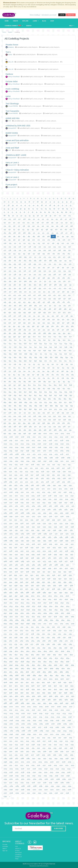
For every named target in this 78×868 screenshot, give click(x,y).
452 (19, 302)
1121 (31, 468)
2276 (33, 783)
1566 (60, 586)
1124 (47, 468)
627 (30, 344)
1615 (50, 599)
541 (34, 323)
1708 (11, 627)
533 (68, 319)
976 (64, 427)
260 (49, 254)
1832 (56, 658)
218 (53, 243)
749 (67, 371)
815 (34, 389)
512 (39, 316)
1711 (27, 627)
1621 (11, 603)
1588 (39, 593)
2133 (5, 745)
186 (39, 236)
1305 (45, 517)
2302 (46, 790)
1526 (54, 575)
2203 (34, 762)
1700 (39, 624)
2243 (51, 772)
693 (10, 361)
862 (60, 399)
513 (44, 316)
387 (50, 285)
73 (12, 212)
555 (28, 326)
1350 (11, 530)
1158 (21, 478)
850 (71, 396)
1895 (68, 676)
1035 (34, 444)
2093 (65, 731)
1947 (5, 693)
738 (15, 371)
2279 (50, 783)
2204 (40, 762)
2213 (22, 765)
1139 (59, 472)
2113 (38, 738)
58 (21, 209)
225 (15, 247)
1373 (67, 534)
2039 (29, 717)
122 (19, 223)
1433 (39, 551)
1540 (60, 579)
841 (25, 396)
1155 (5, 478)
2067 (53, 724)
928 (35, 416)
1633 (11, 606)
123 (24, 223)
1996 (61, 703)
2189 (28, 758)
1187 (38, 485)
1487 (50, 565)
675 (61, 354)
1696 (17, 624)
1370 (51, 534)
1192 (65, 485)
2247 (5, 776)
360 (54, 278)
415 (49, 292)
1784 (70, 644)
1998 (73, 703)
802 (40, 385)
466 (20, 306)
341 (30, 275)
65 (50, 209)
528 (44, 319)
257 (34, 254)
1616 (55, 599)
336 (5, 275)
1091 (11, 461)
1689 (46, 620)
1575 (37, 589)
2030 (47, 714)
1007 (17, 437)
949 (70, 420)
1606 (67, 596)
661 (60, 351)
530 (54, 319)
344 (45, 275)
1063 (56, 451)
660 (55, 351)
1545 (16, 582)
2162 (22, 752)
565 (5, 330)
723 (14, 368)
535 (5, 323)
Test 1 (8, 52)
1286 (11, 513)
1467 (11, 561)
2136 (22, 745)
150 (10, 230)
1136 (43, 472)
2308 (11, 793)
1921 (5, 686)
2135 (16, 745)
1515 (65, 572)
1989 (22, 703)
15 (57, 198)
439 (25, 299)
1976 (21, 700)
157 (42, 230)
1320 (59, 520)
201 (39, 240)
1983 (60, 700)
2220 (61, 765)
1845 (62, 662)
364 (5, 281)
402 (55, 288)
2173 (11, 755)
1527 (59, 575)
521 (10, 319)
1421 (43, 548)
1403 (16, 544)
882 (20, 406)
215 (39, 243)
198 (24, 240)
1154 (69, 475)
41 (21, 205)
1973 (5, 700)
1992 (39, 703)
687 (51, 357)
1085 (45, 458)
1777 (32, 644)
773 (39, 378)
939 (20, 420)
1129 (5, 472)
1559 (21, 586)
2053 (40, 720)
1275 (21, 510)
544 (49, 323)
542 (39, 323)
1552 (54, 582)
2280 (56, 783)
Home (7, 21)
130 (57, 223)
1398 (61, 541)
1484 (33, 565)
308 (10, 268)
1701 (45, 624)
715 (48, 364)
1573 (27, 589)
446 (59, 299)
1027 (56, 440)
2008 (59, 707)
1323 (5, 523)
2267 (52, 779)
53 (71, 205)
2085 (17, 731)
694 (15, 361)
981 (20, 430)
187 (43, 236)
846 (50, 396)
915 (44, 413)
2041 (41, 717)
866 (10, 402)
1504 (5, 572)
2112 (33, 738)
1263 (28, 506)
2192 (45, 758)
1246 (5, 503)
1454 (11, 558)
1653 (56, 610)
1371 (56, 534)
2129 (55, 741)
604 (55, 337)
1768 (55, 641)
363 (69, 278)
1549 (38, 582)
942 (35, 420)
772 (34, 378)
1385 (61, 537)
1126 (58, 468)
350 (5, 278)
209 (10, 243)
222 (73, 243)
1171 (21, 482)
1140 (64, 472)
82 (49, 212)
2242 (46, 772)
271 (35, 257)
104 (5, 219)
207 (69, 240)
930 (45, 416)
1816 (38, 655)
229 (35, 247)
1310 (5, 520)
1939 (33, 689)
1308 (62, 517)
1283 (66, 510)
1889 (34, 676)
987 (50, 430)
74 (16, 212)
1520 (21, 575)
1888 (28, 676)
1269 (62, 506)
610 (15, 340)
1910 (17, 682)
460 (59, 302)
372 (45, 281)
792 (59, 382)
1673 (28, 617)
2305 (64, 790)
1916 (49, 682)
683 (30, 357)
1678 (55, 617)
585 (30, 333)
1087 (57, 458)
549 (73, 323)
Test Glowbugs (12, 104)
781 (5, 382)
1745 (70, 634)
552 (14, 326)
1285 (5, 513)
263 (64, 254)
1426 (71, 548)
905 (66, 409)
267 (15, 257)
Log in (62, 15)
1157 (16, 478)
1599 (27, 596)
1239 (39, 499)
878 (70, 402)
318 (58, 268)
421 (5, 295)
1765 (38, 641)
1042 (5, 447)
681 (20, 357)
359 (49, 278)
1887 (23, 676)
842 (30, 396)
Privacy (17, 851)
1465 (72, 558)
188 (48, 236)
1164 (53, 478)
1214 (44, 492)
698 (35, 361)
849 (66, 396)
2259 (5, 779)
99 (50, 216)
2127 (44, 741)
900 (41, 409)
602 (44, 337)
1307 (56, 517)
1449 (55, 555)
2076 (34, 727)
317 (53, 268)
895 (15, 409)
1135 (37, 472)
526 (34, 319)
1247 (11, 503)
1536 (38, 579)
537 (15, 323)
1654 (62, 610)
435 (5, 299)
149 (5, 230)
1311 (10, 520)
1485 (39, 565)
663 (70, 351)
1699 (34, 624)
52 (66, 205)
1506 (16, 572)
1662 (34, 613)
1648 (28, 610)
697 (30, 361)
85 (62, 212)
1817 (43, 655)
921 (73, 413)
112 (43, 219)
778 (63, 378)
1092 (17, 461)
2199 (11, 762)
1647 (22, 610)
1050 (51, 447)
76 (24, 212)
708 (15, 364)
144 (52, 226)
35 (67, 202)
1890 (40, 676)
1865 (34, 669)
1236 (22, 499)
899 (35, 409)
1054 (5, 451)
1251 (33, 503)
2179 (43, 755)
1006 (11, 437)
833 (56, 392)
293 (5, 264)
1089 (69, 458)
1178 (58, 482)
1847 (5, 665)
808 (71, 385)
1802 (28, 651)
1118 (15, 468)
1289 (28, 513)
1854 (44, 665)
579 (72, 330)
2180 (49, 755)
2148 (16, 748)
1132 (21, 472)
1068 (17, 454)
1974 (11, 700)
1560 (27, 586)
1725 (32, 631)
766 (5, 378)
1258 (71, 503)
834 (61, 392)
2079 (51, 727)
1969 (56, 696)
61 (33, 209)
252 (9, 254)
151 (14, 230)
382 (25, 285)
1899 (22, 679)
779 (68, 378)
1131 (16, 472)
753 (14, 375)
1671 (17, 617)
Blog (44, 21)
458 (49, 302)
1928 (44, 686)
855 (25, 399)
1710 (22, 627)
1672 (22, 617)
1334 (67, 523)
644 (46, 347)
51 (63, 205)
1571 (16, 589)
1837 (17, 662)
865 (5, 402)
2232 (57, 769)
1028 (62, 440)
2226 (23, 769)
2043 (52, 717)
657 (40, 351)
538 (19, 323)
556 (33, 326)
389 (60, 285)
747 (58, 371)
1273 (11, 510)
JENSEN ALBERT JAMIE (16, 155)
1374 (72, 534)
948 (65, 420)
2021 (62, 710)
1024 (39, 440)
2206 (52, 762)
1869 (57, 669)
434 (69, 295)
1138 (53, 472)
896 (20, 409)
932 (55, 416)
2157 (66, 748)
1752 (37, 638)
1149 (43, 475)
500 (50, 313)
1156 (10, 478)
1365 (22, 534)
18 (69, 198)
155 (33, 230)
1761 (16, 641)
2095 (5, 734)
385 (40, 285)
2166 (45, 752)
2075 (28, 727)
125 (33, 223)
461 (64, 302)
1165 (59, 478)
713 (39, 364)
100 (55, 216)
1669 (5, 617)
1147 (32, 475)
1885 (11, 676)
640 (25, 347)
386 (45, 285)
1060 (39, 451)
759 (43, 375)
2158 (71, 748)
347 (60, 275)
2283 (5, 786)
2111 (28, 738)
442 (40, 299)
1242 (55, 499)
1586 (27, 593)
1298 (5, 517)
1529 (70, 575)
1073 (45, 454)
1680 (67, 617)
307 (5, 268)
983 (30, 430)
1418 (27, 548)
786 (30, 382)
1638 (39, 606)
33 (58, 202)
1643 (68, 606)
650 (5, 351)
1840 (34, 662)
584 (25, 333)
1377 (16, 537)
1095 (34, 461)
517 (62, 316)
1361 (71, 530)
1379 (27, 537)
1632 (5, 606)
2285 (17, 786)
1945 (66, 689)
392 (5, 288)
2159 (5, 752)
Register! (71, 15)
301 (45, 264)
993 (10, 434)
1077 (67, 454)
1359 (60, 530)
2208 (64, 762)
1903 (45, 679)
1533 (21, 579)
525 (29, 319)
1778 (37, 644)
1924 (22, 686)
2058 (69, 720)
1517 (5, 575)
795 (5, 385)
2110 (22, 738)
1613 (39, 599)
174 (53, 233)
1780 (48, 644)
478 (10, 309)
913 (34, 413)
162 (66, 230)
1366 (28, 534)
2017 (39, 710)
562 (62, 326)
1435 (50, 551)
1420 (38, 548)
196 (14, 240)
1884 (5, 676)
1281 (55, 510)
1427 (5, 551)
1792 (44, 648)
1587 (33, 593)
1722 (16, 631)
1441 (11, 555)
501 (54, 313)
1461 (49, 558)
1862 (17, 669)
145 (57, 226)
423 (15, 295)
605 (60, 337)
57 (17, 209)
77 (28, 212)
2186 (11, 758)
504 (69, 313)
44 (34, 205)
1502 (66, 568)
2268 (58, 779)
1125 (53, 468)
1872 (5, 672)
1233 (5, 499)
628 (35, 344)
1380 (33, 537)
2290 (47, 786)
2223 (5, 769)
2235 (5, 772)
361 (59, 278)
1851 (28, 665)
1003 (62, 434)
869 (26, 402)
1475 (55, 561)
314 (39, 268)
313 (34, 268)
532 (63, 319)
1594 (72, 593)
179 (5, 236)
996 (25, 434)
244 (40, 250)
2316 (56, 793)
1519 (16, 575)
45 (38, 205)
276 (59, 257)
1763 (27, 641)
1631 (68, 603)
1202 (49, 489)
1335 (72, 523)
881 (15, 406)
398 (35, 288)
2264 (34, 779)
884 (31, 406)
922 (5, 416)
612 (25, 340)
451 (15, 302)
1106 (22, 465)
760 (48, 375)
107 (19, 219)
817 (44, 389)
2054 (46, 720)
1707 (5, 627)
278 (69, 257)
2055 (52, 720)
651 (10, 351)
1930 (55, 686)
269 (25, 257)
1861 (11, 669)
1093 (22, 461)
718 (62, 364)
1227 (44, 496)
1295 (61, 513)
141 (38, 226)
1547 (27, 582)
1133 (27, 472)
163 (71, 230)
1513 (54, 572)
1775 (21, 644)
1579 (59, 589)
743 (39, 371)
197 (19, 240)
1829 (39, 658)
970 (35, 427)
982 (25, 430)
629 (40, 344)
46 (42, 205)
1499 (50, 568)
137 (19, 226)
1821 (66, 655)
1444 (27, 555)
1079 (11, 458)
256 (29, 254)
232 (50, 247)
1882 (61, 672)
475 (64, 306)
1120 (26, 468)
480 (20, 309)
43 (29, 205)
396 (25, 288)
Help (71, 26)
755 (24, 375)
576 (58, 330)
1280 (49, 510)
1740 (44, 634)
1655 (67, 610)
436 (10, 299)
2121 (11, 741)
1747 (11, 638)
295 (15, 264)
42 (25, 205)
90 (13, 216)
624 (15, 344)
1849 (17, 665)
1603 (50, 596)
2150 (28, 748)
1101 (67, 461)
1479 (5, 565)
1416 (16, 548)
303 (55, 264)
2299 (28, 790)
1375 (5, 537)
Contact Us (18, 857)
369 (30, 281)
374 (55, 281)
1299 (11, 517)
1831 (51, 658)
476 (69, 306)
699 (40, 361)
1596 (11, 596)
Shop (52, 21)
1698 (28, 624)
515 (53, 316)
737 (10, 371)
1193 (70, 485)
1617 (61, 599)
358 (44, 278)
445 (54, 299)
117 (66, 219)
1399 (67, 541)
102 (65, 216)
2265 (40, 779)
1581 (70, 589)
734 (68, 368)
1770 (66, 641)
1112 (54, 465)
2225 (17, 769)
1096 (39, 461)
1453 (5, 558)
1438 (66, 551)
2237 (17, 772)
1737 (27, 634)
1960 (5, 696)
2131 (67, 741)
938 (15, 420)
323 (10, 271)
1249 (22, 503)
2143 (61, 745)
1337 (11, 527)
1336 (5, 527)
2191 (39, 758)
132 (66, 223)
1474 (50, 561)
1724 (27, 631)
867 (15, 402)
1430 (22, 551)
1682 (5, 620)
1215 (49, 492)
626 (25, 344)
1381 (38, 537)
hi (6, 59)
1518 (10, 575)
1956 (55, 693)
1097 (45, 461)
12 (46, 198)
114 (52, 219)
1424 (60, 548)
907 (5, 413)
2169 (62, 752)
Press (17, 859)
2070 (71, 724)
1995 (56, 703)
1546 (22, 582)
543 (44, 323)
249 (64, 250)
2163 (28, 752)
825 (15, 392)
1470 (28, 561)
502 (59, 313)
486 (50, 309)
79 (37, 212)
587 (40, 333)
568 (20, 330)
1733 (5, 634)
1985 (72, 700)
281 (15, 261)
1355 (38, 530)
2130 (61, 741)
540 (29, 323)
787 (34, 382)
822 (69, 389)
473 (55, 306)
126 (38, 223)
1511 (44, 572)
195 (9, 240)
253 (14, 254)
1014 (56, 437)
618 (54, 340)
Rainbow (9, 74)
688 (56, 357)
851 (5, 399)
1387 (72, 537)
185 (34, 236)
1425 (65, 548)
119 (5, 223)
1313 (21, 520)
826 (20, 392)
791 (54, 382)
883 (25, 406)
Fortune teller (12, 81)
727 (34, 368)
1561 (32, 586)
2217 (44, 765)
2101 (40, 734)
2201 (22, 762)
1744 (65, 634)
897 (25, 409)
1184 (21, 485)
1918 (59, 682)
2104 (57, 734)
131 (62, 223)
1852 (33, 665)
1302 (28, 517)
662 (65, 351)
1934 (5, 689)
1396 (50, 541)
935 (69, 416)
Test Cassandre (12, 111)
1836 (11, 662)
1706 (73, 624)
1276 (27, 510)
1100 (62, 461)
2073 (17, 727)
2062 (23, 724)
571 (34, 330)
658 (45, 351)
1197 (21, 489)
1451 (66, 555)
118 (70, 219)
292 (70, 261)
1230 (61, 496)
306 (70, 264)
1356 (43, 530)
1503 (72, 568)
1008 (23, 437)
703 (60, 361)
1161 (37, 478)
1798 (5, 651)
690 (67, 357)
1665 (51, 613)
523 (19, 319)
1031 (11, 444)
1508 (27, 572)
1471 (33, 561)
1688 (40, 620)
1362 (5, 534)
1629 (56, 603)
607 (70, 337)
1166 (64, 478)
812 (20, 389)
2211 (11, 765)
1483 (28, 565)
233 (55, 247)
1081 (22, 458)
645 (51, 347)
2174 (16, 755)
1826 (22, 658)
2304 (58, 790)
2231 (52, 769)
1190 (54, 485)
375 (59, 281)
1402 (11, 544)
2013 (16, 710)
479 (15, 309)
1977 (27, 700)
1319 (53, 520)
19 (73, 198)
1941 (44, 689)
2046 (70, 717)
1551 (49, 582)
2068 (59, 724)
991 (70, 430)
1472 (39, 561)
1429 (16, 551)
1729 (54, 631)
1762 (22, 641)
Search (29, 26)
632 (56, 344)
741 (29, 371)
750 (72, 371)
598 (24, 337)
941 (30, 420)
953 (19, 423)
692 (5, 361)
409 (20, 292)
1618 (66, 599)
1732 (71, 631)
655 (30, 351)
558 (43, 326)
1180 (69, 482)
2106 (69, 734)
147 (67, 226)
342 (35, 275)
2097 (17, 734)
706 (5, 364)
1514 (60, 572)
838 (10, 396)
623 (10, 344)
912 (29, 413)
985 (40, 430)
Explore (25, 21)
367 (20, 281)
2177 (32, 755)
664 (5, 354)
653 (20, 351)
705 (70, 361)
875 (55, 402)
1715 (48, 627)
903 (56, 409)
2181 (55, 755)
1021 (22, 440)
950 (5, 423)
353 (19, 278)
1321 (64, 520)
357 (39, 278)
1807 (57, 651)
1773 (10, 644)
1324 (11, 523)
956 (34, 423)
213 (29, 243)
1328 (33, 523)
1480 (11, 565)
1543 (5, 582)
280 (10, 261)
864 (70, 399)
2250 (23, 776)
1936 (16, 689)
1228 (50, 496)
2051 (29, 720)
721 (5, 368)
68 (63, 209)
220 (63, 243)
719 (67, 364)
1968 (51, 696)
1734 (11, 634)
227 (25, 247)
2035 (5, 717)
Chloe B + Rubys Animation (17, 170)
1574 (32, 589)
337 (10, 275)
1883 (67, 672)
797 (15, 385)
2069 (65, 724)
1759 (5, 641)
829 (35, 392)
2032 (58, 714)
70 (71, 209)
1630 (62, 603)
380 (15, 285)
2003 (29, 707)
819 (54, 389)
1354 (33, 530)
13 (50, 198)
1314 (27, 520)
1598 (22, 596)
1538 (49, 579)
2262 (23, 779)
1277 (32, 510)
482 (30, 309)
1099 (56, 461)
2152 (38, 748)
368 (25, 281)
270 (30, 257)
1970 (62, 696)
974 (55, 427)
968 (25, 427)
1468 (17, 561)
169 (29, 233)
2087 (29, 731)
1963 (22, 696)
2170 (67, 752)
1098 (51, 461)
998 (35, 434)
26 (29, 202)
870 (31, 402)
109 (29, 219)
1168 (5, 482)
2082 (69, 727)
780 (72, 378)
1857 (61, 665)
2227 (28, 769)
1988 (17, 703)
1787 (16, 648)
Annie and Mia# (12, 148)
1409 (51, 544)
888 (51, 406)
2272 (11, 783)
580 (5, 333)
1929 (50, 686)
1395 (44, 541)
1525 (48, 575)
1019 (11, 440)
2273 (16, 783)
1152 (59, 475)
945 (50, 420)
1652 (50, 610)
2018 (45, 710)
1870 (63, 669)
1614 (44, 599)
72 (8, 212)
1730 (60, 631)
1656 (73, 610)
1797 (71, 648)
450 (10, 302)
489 (65, 309)
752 (9, 375)
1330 (44, 523)
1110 (43, 465)
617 (49, 340)
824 (10, 392)
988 (55, 430)
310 (20, 268)
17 (65, 198)
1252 (38, 503)
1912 (27, 682)
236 (69, 247)
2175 (21, 755)
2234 (69, 769)
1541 (65, 579)
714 (43, 364)
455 (34, 302)
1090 (5, 461)
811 (15, 389)
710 (25, 364)
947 (60, 420)
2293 (64, 786)
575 (53, 330)
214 (34, 243)
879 (5, 406)
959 (49, 423)
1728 (49, 631)
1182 (10, 485)
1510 (39, 572)
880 (10, 406)
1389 (11, 541)
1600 (33, 596)
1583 (11, 593)
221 (68, 243)
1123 (42, 468)
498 (39, 313)
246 (50, 250)
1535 (32, 579)
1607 (5, 599)
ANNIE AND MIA (13, 118)
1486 (45, 565)
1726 (38, 631)
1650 (39, 610)
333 (60, 271)
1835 (5, 662)
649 (71, 347)
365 (10, 281)
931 (50, 416)
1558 (16, 586)
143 (48, 226)
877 (65, 402)
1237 (27, 499)
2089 (41, 731)
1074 (51, 454)
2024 (11, 714)
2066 (47, 724)
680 (15, 357)
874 (51, 402)
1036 (39, 444)
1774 (16, 644)
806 (60, 385)
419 (68, 292)
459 (54, 302)
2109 (17, 738)
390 (65, 285)
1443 (22, 555)
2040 (35, 717)
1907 (68, 679)
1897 (11, 679)
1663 (39, 613)
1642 (62, 606)
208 (5, 243)
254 (19, 254)
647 (61, 347)
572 (39, 330)
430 (50, 295)
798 (19, 385)
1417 (21, 548)
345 (50, 275)
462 (69, 302)
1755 (53, 638)
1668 (68, 613)
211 (20, 243)
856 (30, 399)
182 (19, 236)
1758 (70, 638)
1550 (44, 582)
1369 (45, 534)
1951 (27, 693)
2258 (68, 776)
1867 (46, 669)
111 (38, 219)
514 (48, 316)
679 (10, 357)
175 (57, 233)
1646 (17, 610)
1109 (38, 465)
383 (30, 285)
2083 (5, 731)
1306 (50, 517)
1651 (45, 610)
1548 (32, 582)
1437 (61, 551)
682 (25, 357)
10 (38, 198)
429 (44, 295)
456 (39, 302)
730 (49, 368)
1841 (39, 662)
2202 (28, 762)
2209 (70, 762)
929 (40, 416)
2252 (34, 776)
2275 (28, 783)
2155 (55, 748)
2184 (72, 755)
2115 (49, 738)
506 (10, 316)
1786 (11, 648)
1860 (5, 669)
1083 (34, 458)
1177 (53, 482)
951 (10, 423)
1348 (72, 527)
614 (35, 340)
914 (39, 413)
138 (24, 226)
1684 (17, 620)
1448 (50, 555)
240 (20, 250)
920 (68, 413)
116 (61, 219)
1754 (48, 638)
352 (14, 278)
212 (24, 243)
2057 (63, 720)
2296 (11, 790)
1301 (22, 517)
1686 (28, 620)
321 (73, 268)
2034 (70, 714)
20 (5, 202)
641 (30, 347)
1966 (39, 696)
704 (65, 361)
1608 (11, 599)
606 (65, 337)
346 (55, 275)
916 (48, 413)
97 (42, 216)
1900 (28, 679)
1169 (11, 482)
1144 (16, 475)
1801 (22, 651)
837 (5, 396)
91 (17, 216)
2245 (63, 772)
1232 (72, 496)
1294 (56, 513)
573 (44, 330)
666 (15, 354)
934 (64, 416)
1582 (5, 593)
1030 (5, 444)
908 (10, 413)
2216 (39, 765)
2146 (5, 748)
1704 (62, 624)
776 (53, 378)
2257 (62, 776)
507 (15, 316)
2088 (35, 731)
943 (40, 420)
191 (63, 236)
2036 (11, 717)
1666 (57, 613)
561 (57, 326)
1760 (11, 641)
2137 (27, 745)
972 (45, 427)
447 (64, 299)
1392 (28, 541)
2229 (40, 769)
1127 (63, 468)
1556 (5, 586)
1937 (22, 689)
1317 (43, 520)
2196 (67, 758)
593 (69, 333)
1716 (53, 627)
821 (64, 389)
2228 (34, 769)
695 (20, 361)
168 (24, 233)
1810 (5, 655)
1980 (44, 700)
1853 (39, 665)
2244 (57, 772)
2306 (69, 790)
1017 (72, 437)
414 (44, 292)
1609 (17, 599)
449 (5, 302)
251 (5, 254)
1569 (5, 589)
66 (54, 209)
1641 (56, 606)
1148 (37, 475)
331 (50, 271)
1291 (39, 513)
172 (43, 233)
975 (59, 427)
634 (66, 344)
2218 (50, 765)
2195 (61, 758)
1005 (5, 437)
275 (54, 257)
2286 (23, 786)
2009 (65, 707)
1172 (27, 482)
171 (39, 233)
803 (45, 385)
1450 (61, 555)
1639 (45, 606)
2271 (5, 783)
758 (38, 375)
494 (20, 313)
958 (44, 423)
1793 (49, 648)
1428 (11, 551)
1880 (50, 672)
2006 (47, 707)
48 (50, 205)
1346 (61, 527)
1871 (69, 669)
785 (25, 382)
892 (72, 406)
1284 (72, 510)
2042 (46, 717)
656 (35, 351)
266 (10, 257)
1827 (28, 658)
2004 (35, 707)
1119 (21, 468)
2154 (49, 748)
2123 (22, 741)
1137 (48, 472)
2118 (65, 738)
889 (56, 406)
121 (14, 223)
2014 (22, 710)
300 (40, 264)
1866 (40, 669)
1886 (17, 676)
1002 (57, 434)
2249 (17, 776)
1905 (56, 679)
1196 (16, 489)
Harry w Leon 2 (12, 163)
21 (9, 202)
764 (67, 375)
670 (36, 354)
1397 (56, 541)
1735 (16, 634)
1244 (67, 499)
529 (49, 319)
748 (62, 371)
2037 (17, 717)
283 (25, 261)
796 (10, 385)
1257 (66, 503)
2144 (67, 745)
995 (20, 434)
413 (39, 292)
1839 (28, 662)
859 (44, 399)
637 (10, 347)
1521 (26, 575)
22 (13, 202)
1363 (11, 534)
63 (42, 209)
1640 (51, 606)
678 (5, 357)
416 (54, 292)
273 (45, 257)
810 (10, 389)
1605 (61, 596)
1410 (56, 544)
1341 (33, 527)
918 (58, 413)
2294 (70, 786)
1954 (44, 693)
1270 (67, 506)
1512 (49, 572)
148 (71, 226)
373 (50, 281)
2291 (52, 786)
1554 (65, 582)
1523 (37, 575)
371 (40, 281)
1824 (11, 658)
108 (24, 219)
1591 (55, 593)
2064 (35, 724)
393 (10, 288)
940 (25, 420)
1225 (33, 496)
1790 (33, 648)
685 (41, 357)
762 (57, 375)
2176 (27, 755)
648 (66, 347)
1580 (64, 589)
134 (5, 226)
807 (65, 385)
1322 (70, 520)
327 (30, 271)
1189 (49, 485)
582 (15, 333)
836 (71, 392)
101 (60, 216)
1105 (16, 465)
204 (54, 240)
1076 (62, 454)
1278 (38, 510)
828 (30, 392)
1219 (70, 492)
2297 (17, 790)
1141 (70, 472)
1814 (27, 655)
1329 (39, 523)
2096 (11, 734)
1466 (5, 561)
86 (66, 212)
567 (15, 330)
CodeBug (9, 15)
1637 (34, 606)
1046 (28, 447)
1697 (22, 624)
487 (55, 309)
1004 (68, 434)
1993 (45, 703)
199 (29, 240)
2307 (5, 793)
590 (55, 333)
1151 (53, 475)
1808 (63, 651)
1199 (32, 489)
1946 (72, 689)
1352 (22, 530)
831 (46, 392)
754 (19, 375)
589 (50, 333)
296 (20, 264)
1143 (10, 475)
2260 (11, 779)
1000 (45, 434)
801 (35, 385)
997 (30, 434)
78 (32, 212)
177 (66, 233)
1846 (68, 662)
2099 (29, 734)
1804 (39, 651)
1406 (33, 544)
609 (10, 340)
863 (65, 399)
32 (54, 202)
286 (40, 261)
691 (72, 357)
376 (64, 281)
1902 (39, 679)
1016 (67, 437)
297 (25, 264)
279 (5, 261)
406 (5, 292)
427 (34, 295)
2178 (38, 755)
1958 (66, 693)
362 (64, 278)
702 (55, 361)
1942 (50, 689)
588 (45, 333)
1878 (39, 672)
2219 (55, 765)
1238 (33, 499)
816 (39, 389)
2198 (5, 762)
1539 (54, 579)
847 (56, 396)
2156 (60, 748)
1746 (5, 638)
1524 (43, 575)
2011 (5, 710)
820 (59, 389)
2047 (5, 720)
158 (47, 230)
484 (40, 309)
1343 (44, 527)
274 (50, 257)
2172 (5, 755)
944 (45, 420)
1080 (17, 458)
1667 (62, 613)
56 (12, 209)
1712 (32, 627)
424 (20, 295)
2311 (28, 793)
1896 (5, 679)
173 (48, 233)
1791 (39, 648)
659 (50, 351)
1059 (33, 451)
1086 (51, 458)
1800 (16, 651)
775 (48, 378)
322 (5, 271)
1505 (11, 572)
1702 (50, 624)
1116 (5, 468)
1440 (5, 555)
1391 (22, 541)
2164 (33, 752)
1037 (45, 444)
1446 (39, 555)
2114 (44, 738)
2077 (40, 727)
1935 (11, 689)
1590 (50, 593)
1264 (33, 506)
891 (67, 406)
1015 (61, 437)
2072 (11, 727)
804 (50, 385)
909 (15, 413)
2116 (54, 738)
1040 (62, 444)
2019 (51, 710)
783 (15, 382)
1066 (5, 454)
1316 (37, 520)
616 (44, 340)
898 (30, 409)
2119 (70, 738)
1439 (72, 551)
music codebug (12, 89)
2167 (50, 752)
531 (58, 319)
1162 (42, 478)
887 (46, 406)
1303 (33, 517)
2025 (17, 714)
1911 (22, 682)
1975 (16, 700)
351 (10, 278)
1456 (22, 558)
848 (61, 396)
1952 (33, 693)
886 (41, 406)
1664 (45, 613)
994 (15, 434)
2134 (11, 745)
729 (44, 368)
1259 (5, 506)
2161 (16, 752)
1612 (33, 599)
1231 (67, 496)
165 (10, 233)
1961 (11, 696)
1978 (32, 700)
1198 (27, 489)
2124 (27, 741)
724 (19, 368)
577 (63, 330)
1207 (5, 492)
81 (45, 212)
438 (20, 299)
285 (35, 261)
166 (15, 233)
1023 (33, 440)
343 (40, 275)
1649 (34, 610)
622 (5, 344)
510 (30, 316)
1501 (61, 568)
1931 (61, 686)
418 (63, 292)
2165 (39, 752)
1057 (22, 451)
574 (49, 330)
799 (24, 385)
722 (9, 368)
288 (50, 261)
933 (60, 416)
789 (44, 382)
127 (43, 223)
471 (45, 306)
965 (10, 427)
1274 (16, 510)
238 (10, 250)
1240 (44, 499)
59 (25, 209)
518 (67, 316)
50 (58, 205)
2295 (5, 790)
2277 (39, 783)
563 (67, 326)
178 (71, 233)
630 (46, 344)
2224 (11, 769)
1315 (32, 520)
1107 (27, 465)
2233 (63, 769)
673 (51, 354)
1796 (66, 648)
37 (4, 205)
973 (50, 427)
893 (5, 409)
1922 (11, 686)
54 (4, 209)
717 (57, 364)
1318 (48, 520)
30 (46, 202)
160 (56, 230)
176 (62, 233)
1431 (28, 551)
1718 (64, 627)
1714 (43, 627)
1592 (61, 593)
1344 (50, 527)
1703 (56, 624)
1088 (63, 458)
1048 (39, 447)
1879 (44, 672)
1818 (49, 655)
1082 (28, 458)
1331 (50, 523)
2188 (22, 758)
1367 (34, 534)
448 (69, 299)
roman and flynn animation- (17, 140)
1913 (33, 682)
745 (48, 371)
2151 (33, 748)
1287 (17, 513)
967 (20, 427)
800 (29, 385)
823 (5, 392)
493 (15, 313)
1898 (17, 679)
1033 (22, 444)
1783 (65, 644)
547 (63, 323)
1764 (33, 641)
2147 (11, 748)
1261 (16, 506)
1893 (57, 676)
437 (15, 299)
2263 (29, 779)
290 (60, 261)
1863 (23, 669)
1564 (49, 586)
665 (10, 354)
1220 (5, 496)
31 (50, 202)
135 (9, 226)
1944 (61, 689)
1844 (56, 662)
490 (70, 309)
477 (5, 309)
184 (29, 236)
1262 (22, 506)
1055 (11, 451)
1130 (11, 472)
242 (30, 250)
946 (55, 420)
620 (64, 340)
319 (63, 268)
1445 (33, 555)
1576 (43, 589)
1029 (67, 440)
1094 (28, 461)
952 (14, 423)
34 (63, 202)
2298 (23, 790)
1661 (28, 613)
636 (5, 347)
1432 (33, 551)
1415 (10, 548)
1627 (45, 603)
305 (65, 264)
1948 (11, 693)
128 (47, 223)
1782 (59, 644)
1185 (27, 485)
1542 (71, 579)
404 (65, 288)
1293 (50, 513)
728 (39, 368)
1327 (27, 523)
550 (5, 326)
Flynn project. (12, 185)
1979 (38, 700)
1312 (16, 520)
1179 (63, 482)
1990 (28, 703)
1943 (55, 689)
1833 (62, 658)
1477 (66, 561)
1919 (65, 682)
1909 (11, 682)
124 (28, 223)
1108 (32, 465)
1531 (11, 579)
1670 (11, 617)
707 (10, 364)
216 (44, 243)
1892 (51, 676)
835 (66, 392)
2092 (59, 731)
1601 (38, 596)
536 (10, 323)
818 (49, 389)
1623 (22, 603)
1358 (54, 530)
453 (24, 302)
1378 (22, 537)
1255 (55, 503)
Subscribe (58, 828)
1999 (5, 707)
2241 (40, 772)
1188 (43, 485)
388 (55, 285)
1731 (65, 631)
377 (69, 281)
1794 (55, 648)
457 (44, 302)
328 (35, 271)
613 (30, 340)
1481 (16, 565)
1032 (17, 444)
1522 (32, 575)
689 (62, 357)
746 (53, 371)
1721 (11, 631)
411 (30, 292)
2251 (28, 776)
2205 (46, 762)
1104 (11, 465)
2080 (57, 727)
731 (53, 368)
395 (20, 288)
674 (56, 354)
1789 (28, 648)
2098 (23, 734)
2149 (22, 748)
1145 (21, 475)
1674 (33, 617)
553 (19, 326)
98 (46, 216)
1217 (60, 492)
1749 (21, 638)
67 (59, 209)
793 (64, 382)
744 (43, 371)
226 (20, 247)
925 (20, 416)
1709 (16, 627)
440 (30, 299)
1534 (27, 579)
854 (20, 399)
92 (21, 216)
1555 (70, 582)
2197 (73, 758)
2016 (33, 710)
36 (71, 202)
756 (28, 375)
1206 (71, 489)
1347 (67, 527)
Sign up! (5, 851)
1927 (38, 686)
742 (34, 371)
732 (58, 368)
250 (69, 250)
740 (24, 371)
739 (20, 371)
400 (45, 288)
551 (10, 326)
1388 (5, 541)
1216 (54, 492)
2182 (60, 755)
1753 (43, 638)
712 (34, 364)
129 (52, 223)
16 (61, 198)
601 (39, 337)
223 (5, 247)
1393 (33, 541)
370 (35, 281)
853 (15, 399)
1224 (27, 496)
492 (10, 313)
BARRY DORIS (12, 133)
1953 (38, 693)
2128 (50, 741)
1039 (56, 444)
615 (40, 340)
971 (40, 427)
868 (20, 402)
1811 (11, 655)
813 (25, 389)
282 (20, 261)
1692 (63, 620)
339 (20, 275)
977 (69, 427)
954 (24, 423)
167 (19, 233)
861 (55, 399)
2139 (39, 745)
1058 (27, 451)
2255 (51, 776)
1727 (43, 631)
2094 (71, 731)
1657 (5, 613)
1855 (50, 665)
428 (39, 295)
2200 (17, 762)
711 (29, 364)
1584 (16, 593)
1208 (11, 492)
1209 (17, 492)
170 (34, 233)
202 (44, 240)
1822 (71, 655)
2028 (35, 714)
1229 (55, 496)
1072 (40, 454)
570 (30, 330)
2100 (35, 734)
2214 (27, 765)
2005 (41, 707)
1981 (49, 700)
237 (5, 250)
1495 (27, 568)
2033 (64, 714)
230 (40, 247)
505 (5, 316)
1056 (16, 451)
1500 (55, 568)
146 (62, 226)
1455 (16, 558)
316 (48, 268)
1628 (51, 603)
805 (55, 385)
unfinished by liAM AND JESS (18, 126)
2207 (58, 762)
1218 (65, 492)
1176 (48, 482)
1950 (22, 693)
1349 (5, 530)
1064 (62, 451)
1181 (5, 485)
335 (69, 271)
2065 (41, 724)
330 (45, 271)
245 (45, 250)
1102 (73, 461)
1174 (37, 482)
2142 (55, 745)
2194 (56, 758)
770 (25, 378)
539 (24, 323)
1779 (43, 644)
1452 (72, 555)
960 (54, 423)
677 (71, 354)
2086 (23, 731)
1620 (5, 603)
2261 (17, 779)
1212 (33, 492)
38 (9, 205)
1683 (11, 620)
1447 (44, 555)
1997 (67, 703)
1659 (16, 613)
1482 (22, 565)
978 (5, 430)
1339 (22, 527)
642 (35, 347)
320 (68, 268)
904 (61, 409)
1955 (49, 693)
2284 (11, 786)
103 (70, 216)
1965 (34, 696)
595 (10, 337)
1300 (17, 517)
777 (58, 378)
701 (50, 361)
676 (66, 354)
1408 (45, 544)
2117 (60, 738)
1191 (60, 485)
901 (46, 409)
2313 (40, 793)
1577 (48, 589)
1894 (63, 676)
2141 (50, 745)
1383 (50, 537)
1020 (16, 440)
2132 (72, 741)
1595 (5, 596)
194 (5, 240)
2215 (33, 765)
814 (29, 389)
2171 (73, 752)
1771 (72, 641)
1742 (54, 634)
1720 (5, 631)
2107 (5, 738)
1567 (66, 586)
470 (40, 306)
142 (43, 226)
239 (15, 250)
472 (50, 306)
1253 (44, 503)
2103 (52, 734)
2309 (17, 793)
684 (36, 357)
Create (15, 21)
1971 (67, 696)
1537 (43, 579)
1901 (34, 679)
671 (41, 354)
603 (50, 337)
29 (42, 202)
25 (25, 202)
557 (38, 326)
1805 (45, 651)
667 (20, 354)
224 (10, 247)
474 (60, 306)
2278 (45, 783)
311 (25, 268)
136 (14, 226)
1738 (32, 634)
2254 (45, 776)
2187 (17, 758)
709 (20, 364)
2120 (5, 741)
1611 (28, 599)
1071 (34, 454)
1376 (11, 537)
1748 (16, 638)
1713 (38, 627)
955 (29, 423)
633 (61, 344)
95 (34, 216)
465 (15, 306)
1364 (17, 534)
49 (54, 205)
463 (5, 306)
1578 (53, 589)
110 (34, 219)
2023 (5, 714)
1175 (42, 482)
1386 (67, 537)
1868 (51, 669)
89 (9, 216)
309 (15, 268)
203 (49, 240)
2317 (62, 793)
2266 (46, 779)
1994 (50, 703)
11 (42, 198)
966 (15, 427)
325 (20, 271)
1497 (38, 568)
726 (29, 368)
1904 (51, 679)
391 (70, 285)
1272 (5, 510)
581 (10, 333)
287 (45, 261)
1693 (69, 620)
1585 (22, 593)
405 (70, 288)
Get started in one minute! (49, 15)
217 (48, 243)
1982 (55, 700)
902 (51, 409)
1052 (62, 447)
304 (60, 264)
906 (71, 409)
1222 (16, 496)
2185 (5, 758)
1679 (61, 617)
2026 (23, 714)
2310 (23, 793)
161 (61, 230)
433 (64, 295)
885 (36, 406)
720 (71, 364)
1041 (68, 444)
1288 (22, 513)
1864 (28, 669)
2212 (16, 765)
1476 (61, 561)
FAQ (16, 846)
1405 (28, 544)
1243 (61, 499)
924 (15, 416)
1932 (66, 686)
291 (65, 261)
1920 (70, 682)
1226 (39, 496)
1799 (11, 651)
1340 (28, 527)
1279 (43, 510)
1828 (34, 658)
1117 (10, 468)
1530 (5, 579)
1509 (33, 572)
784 (20, 382)
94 (30, 216)
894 (10, 409)
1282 (60, 510)
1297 (73, 513)
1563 (43, 586)
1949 (16, 693)
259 (44, 254)
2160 (11, 752)
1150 (48, 475)
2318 (67, 793)
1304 (39, 517)
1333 (61, 523)
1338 (16, 527)
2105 (63, 734)
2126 (39, 741)
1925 (27, 686)
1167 (70, 478)
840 (20, 396)
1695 (11, 624)
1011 (40, 437)
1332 (55, 523)
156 (37, 230)
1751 (32, 638)
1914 (38, 682)
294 (10, 264)
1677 (50, 617)
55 (8, 209)
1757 (64, 638)
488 (60, 309)
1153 (64, 475)
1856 (56, 665)
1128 (69, 468)
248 (59, 250)
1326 (22, 523)
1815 (32, 655)
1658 (11, 613)
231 (45, 247)
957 (39, 423)
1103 (5, 465)
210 (15, 243)
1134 (32, 472)
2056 (58, 720)
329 (40, 271)
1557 (11, 586)
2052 (34, 720)
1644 (5, 610)
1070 (28, 454)
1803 (34, 651)
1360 (66, 530)
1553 (60, 582)
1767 (50, 641)
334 (64, 271)
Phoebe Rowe (12, 45)
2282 (68, 783)
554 (24, 326)
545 (53, 323)
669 (31, 354)
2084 (11, 731)
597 (19, 337)
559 (48, 326)
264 (69, 254)
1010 (34, 437)
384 (35, 285)
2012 (11, 710)
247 (54, 250)
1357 (49, 530)
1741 (49, 634)
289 (55, 261)
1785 (5, 648)
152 (19, 230)
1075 (56, 454)
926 (25, 416)
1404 (22, 544)
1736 (22, 634)
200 (34, 240)
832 (51, 392)
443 (45, 299)
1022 (28, 440)
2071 (5, 727)
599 (29, 337)
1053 (67, 447)
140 (33, 226)
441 (35, 299)
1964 (28, 696)
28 (38, 202)
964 (5, 427)
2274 (22, 783)
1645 (11, 610)
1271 (73, 506)
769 (20, 378)
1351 (16, 530)
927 (30, 416)
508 (20, 316)
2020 (56, 710)
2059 (5, 724)
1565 (55, 586)
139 (29, 226)
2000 (11, 707)
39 (13, 205)
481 (25, 309)
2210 (5, 765)
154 (28, 230)
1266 (45, 506)
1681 (73, 617)
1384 (55, 537)
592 (64, 333)
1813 (21, 655)
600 (34, 337)
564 (72, 326)
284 (30, 261)
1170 (16, 482)
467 (25, 306)
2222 (73, 765)
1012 (45, 437)
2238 (23, 772)
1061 (45, 451)
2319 (5, 797)
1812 (16, 655)
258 (39, 254)
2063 (29, 724)
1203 (54, 489)
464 (10, 306)
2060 (11, 724)
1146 (27, 475)
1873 (11, 672)
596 (15, 337)
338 (15, 275)
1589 (44, 593)
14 (54, 198)
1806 (51, 651)
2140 (44, 745)
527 (39, 319)
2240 (34, 772)
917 (53, 413)
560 (53, 326)
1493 (16, 568)
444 (50, 299)
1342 (39, 527)
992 (5, 434)
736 (5, 371)
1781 (54, 644)
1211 (28, 492)
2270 (70, 779)
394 (15, 288)
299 (35, 264)
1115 (69, 465)
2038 (23, 717)
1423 (54, 548)
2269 (64, 779)
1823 (5, 658)
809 (5, 389)
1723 (21, 631)
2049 (17, 720)
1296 (67, 513)
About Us (18, 849)
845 (45, 396)
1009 (28, 437)
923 (10, 416)
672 (46, 354)
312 (29, 268)
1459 (38, 558)
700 (46, 361)
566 (10, 330)
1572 (21, 589)
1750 (27, 638)
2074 (22, 727)
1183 (16, 485)
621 (69, 340)
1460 (44, 558)
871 (36, 402)
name (8, 96)
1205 (66, 489)
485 (45, 309)
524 (24, 319)
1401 (5, 544)
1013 (50, 437)
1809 (68, 651)
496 (30, 313)
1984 (66, 700)
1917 (54, 682)
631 (51, 344)
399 (40, 288)
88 (5, 216)
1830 (45, 658)
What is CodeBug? (35, 15)
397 (30, 288)
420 (73, 292)
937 (10, 420)
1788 (22, 648)
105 (10, 219)
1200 (38, 489)
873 (46, 402)
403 (60, 288)
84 (58, 212)
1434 (44, 551)
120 (9, 223)
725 (24, 368)
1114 (64, 465)
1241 (50, 499)
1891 (46, 676)
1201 (43, 489)
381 (20, 285)
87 (70, 212)
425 (25, 295)
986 (45, 430)
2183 (66, 755)
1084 (40, 458)
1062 (50, 451)
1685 (23, 620)
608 (5, 340)
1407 (39, 544)
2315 (51, 793)
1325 (16, 523)
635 (71, 344)
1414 (5, 548)
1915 (43, 682)
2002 (23, 707)
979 (10, 430)
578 (68, 330)
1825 (17, 658)
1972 (73, 696)
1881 (56, 672)
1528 (65, 575)
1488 (56, 565)
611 (20, 340)
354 (24, 278)
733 (63, 368)
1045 (22, 447)
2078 (45, 727)
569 (25, 330)
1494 (22, 568)
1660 (22, 613)
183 (24, 236)
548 (68, 323)
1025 (45, 440)
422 (10, 295)
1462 (55, 558)
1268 (56, 506)
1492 (11, 568)
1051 (56, 447)
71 (4, 212)
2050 (23, 720)
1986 (5, 703)
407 (10, 292)
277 (64, 257)
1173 (32, 482)
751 (5, 375)
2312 (34, 793)
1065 (68, 451)
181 (14, 236)
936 (5, 420)
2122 (16, 741)
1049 (45, 447)
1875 (22, 672)
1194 (5, 489)
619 (59, 340)
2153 (44, 748)
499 (44, 313)
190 (58, 236)
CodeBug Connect (13, 26)
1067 (11, 454)
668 (26, 354)
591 (59, 333)
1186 (32, 485)
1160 (32, 478)
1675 (39, 617)
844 (40, 396)
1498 (44, 568)
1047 (34, 447)
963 (69, 423)
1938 (27, 689)
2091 (53, 731)
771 (30, 378)
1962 (17, 696)
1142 (5, 475)
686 (46, 357)
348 (65, 275)
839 (15, 396)
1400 (73, 541)
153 (23, 230)
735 (73, 368)
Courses (5, 844)
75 (20, 212)
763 (62, 375)
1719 (69, 627)
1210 (22, 492)
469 (35, 306)
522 (14, 319)
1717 (59, 627)
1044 (17, 447)
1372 (61, 534)
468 (30, 306)
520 (5, 319)
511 (34, 316)
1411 (61, 544)
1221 (11, 496)
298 (30, 264)
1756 (59, 638)
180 (10, 236)
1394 (39, 541)
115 (57, 219)
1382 (44, 537)
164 (5, 233)
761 (53, 375)
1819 (54, 655)
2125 (33, 741)
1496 (33, 568)
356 (34, 278)
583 (20, 333)
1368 (39, 534)
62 (37, 209)
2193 (50, 758)
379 (10, 285)
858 (39, 399)
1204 (60, 489)
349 (70, 275)
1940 (39, 689)
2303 (52, 790)
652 (15, 351)
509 (25, 316)
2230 (46, 769)
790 (49, 382)
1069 (23, 454)
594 (5, 337)
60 (29, 209)
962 (64, 423)
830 (41, 392)
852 (10, 399)
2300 (34, 790)
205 (59, 240)
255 (24, 254)
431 (54, 295)
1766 (44, 641)
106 (15, 219)
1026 (50, 440)
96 (38, 216)
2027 (29, 714)
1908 (5, 682)
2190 (34, 758)
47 (46, 205)
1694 (5, 624)
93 (25, 216)
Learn (35, 21)
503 (64, 313)
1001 (51, 434)
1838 (22, 662)
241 (25, 250)
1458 (32, 558)
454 (29, 302)
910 (20, 413)
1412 (67, 544)
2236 (11, 772)
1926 (33, 686)
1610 (23, 599)
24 (21, 202)
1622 (17, 603)
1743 (60, 634)
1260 (11, 506)
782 (10, 382)
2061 (17, 724)
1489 (62, 565)
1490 (67, 565)
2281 (62, 783)
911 (25, 413)
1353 (27, 530)
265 (5, 257)
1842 (45, 662)
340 (25, 275)
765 (72, 375)
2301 (40, 790)
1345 (55, 527)
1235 (16, 499)
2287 (29, 786)
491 (5, 313)
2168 (56, 752)
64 (46, 209)
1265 (39, 506)
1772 (5, 644)
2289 (41, 786)
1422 (49, 548)
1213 (38, 492)
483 (35, 309)
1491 (5, 568)
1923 (16, 686)
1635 (22, 606)
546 (58, 323)
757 (33, 375)
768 (15, 378)
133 (71, 223)
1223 (22, 496)
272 (40, 257)
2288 (35, 786)
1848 (11, 665)
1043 (11, 447)
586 (35, 333)
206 (64, 240)
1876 (27, 672)
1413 (72, 544)
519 (72, 316)
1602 (44, 596)
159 (51, 230)
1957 (60, 693)
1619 (72, 599)
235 (64, 247)
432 (59, 295)
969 (30, 427)
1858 (67, 665)
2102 (46, 734)
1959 (71, 693)
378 (5, 285)
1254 (49, 503)
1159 (26, 478)
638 (15, 347)
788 (39, 382)
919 (63, 413)
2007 (53, 707)
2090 (47, 731)
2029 (41, 714)
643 (40, 347)
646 (56, 347)
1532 (16, 579)
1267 (50, 506)
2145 (72, 745)
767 (10, 378)
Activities (5, 846)
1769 (61, 641)
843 (35, 396)
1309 (68, 517)
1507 (22, 572)
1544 (11, 582)
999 (40, 434)
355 (29, 278)
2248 (11, 776)
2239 (28, 772)
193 (72, 236)
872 (41, 402)
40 (17, 205)
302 (50, 264)
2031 (52, 714)
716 (53, 364)
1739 (38, 634)
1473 (44, 561)
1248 (16, 503)
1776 (26, 644)
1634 (17, 606)
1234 (11, 499)
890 (62, 406)
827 (25, 392)
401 (50, 288)
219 (58, 243)
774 (44, 378)
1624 (28, 603)
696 (25, 361)
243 (35, 250)
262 (59, 254)
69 (67, 209)
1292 (45, 513)
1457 (27, 558)
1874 (16, 672)
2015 (28, 710)
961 (59, 423)
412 (35, 292)
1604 (56, 596)
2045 (64, 717)
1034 (28, 444)
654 (25, 351)
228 (30, 247)
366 (15, 281)
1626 (39, 603)
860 (50, 399)
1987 (11, 703)
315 (44, 268)
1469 (22, 561)
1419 (32, 548)
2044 (58, 717)
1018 (5, 440)
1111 (49, 465)
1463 (61, 558)
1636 (28, 606)
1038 (51, 444)
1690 (52, 620)
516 (57, 316)
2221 (67, 765)
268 (20, 257)
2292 (58, 786)
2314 (45, 793)
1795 (60, 648)
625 (20, 344)
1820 (60, 655)
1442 (16, 555)
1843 (51, 662)
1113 (59, 465)
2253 (40, 776)
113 (48, 219)
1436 (55, 551)
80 (41, 212)
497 (34, 313)
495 (25, 313)
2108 (11, 738)
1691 (57, 620)
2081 (63, 727)
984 (35, 430)
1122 (37, 468)
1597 (16, 596)
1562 (38, 586)
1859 (72, 665)
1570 (11, 589)
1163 (48, 478)
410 (25, 292)
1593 (66, 593)
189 (53, 236)
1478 (72, 561)
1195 (10, 489)
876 (60, 402)
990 (65, 430)
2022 (68, 710)
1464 (66, 558)
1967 (45, 696)
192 (68, 236)
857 (34, 399)
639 (20, 347)
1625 (34, 603)
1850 (22, 665)
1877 (33, 672)
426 (30, 295)
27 (33, 202)
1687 (34, 620)
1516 (70, 572)
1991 (34, 703)
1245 (72, 499)
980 (15, 430)
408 (15, 292)
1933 (72, 686)
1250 (28, 503)
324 (15, 271)
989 (60, 430)
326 (25, 271)
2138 (33, 745)
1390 (17, 541)
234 (60, 247)
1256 (60, 503)
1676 (44, 617)
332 (55, 271)
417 (58, 292)
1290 (34, 513)
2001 (17, 707)
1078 (5, 458)
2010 (71, 707)
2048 (11, 720)
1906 (62, 679)
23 (17, 202)
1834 (68, 658)
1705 (67, 624)
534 (73, 319)
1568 (71, 586)
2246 (69, 772)
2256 (57, 776)
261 (54, 254)
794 (69, 382)
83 (53, 212)
